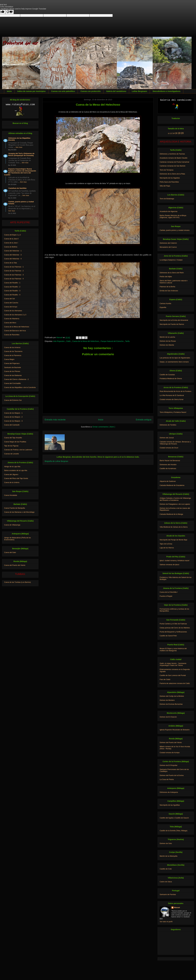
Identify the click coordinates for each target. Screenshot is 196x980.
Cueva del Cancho (11, 303)
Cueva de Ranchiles (12, 335)
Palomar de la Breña (167, 287)
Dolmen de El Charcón (168, 717)
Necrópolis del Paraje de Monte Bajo (173, 540)
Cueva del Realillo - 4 (12, 295)
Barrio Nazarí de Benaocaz (170, 460)
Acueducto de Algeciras (169, 211)
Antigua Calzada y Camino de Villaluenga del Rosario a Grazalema (175, 499)
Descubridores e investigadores (166, 91)
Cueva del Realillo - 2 (12, 287)
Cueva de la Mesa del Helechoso (86, 341)
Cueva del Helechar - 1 (13, 251)
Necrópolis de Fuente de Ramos (172, 324)
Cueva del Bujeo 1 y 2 (12, 235)
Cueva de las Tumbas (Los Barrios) (18, 582)
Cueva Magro (9, 359)
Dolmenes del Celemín (168, 243)
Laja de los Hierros (167, 548)
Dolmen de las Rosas (168, 341)
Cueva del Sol (9, 299)
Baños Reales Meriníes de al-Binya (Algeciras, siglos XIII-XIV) (173, 217)
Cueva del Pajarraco (12, 363)
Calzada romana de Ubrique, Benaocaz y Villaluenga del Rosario (175, 443)
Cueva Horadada (11, 495)
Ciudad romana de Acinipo (170, 753)
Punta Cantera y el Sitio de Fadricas (173, 624)
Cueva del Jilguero (11, 474)
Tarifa (127, 341)
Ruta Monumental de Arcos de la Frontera (175, 391)
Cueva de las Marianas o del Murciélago (19, 512)
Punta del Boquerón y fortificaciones (173, 632)
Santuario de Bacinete (13, 367)
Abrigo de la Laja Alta (12, 467)
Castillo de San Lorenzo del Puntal (173, 675)
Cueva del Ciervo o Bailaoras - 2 (16, 379)
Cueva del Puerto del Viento (15, 565)
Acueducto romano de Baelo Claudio (174, 158)
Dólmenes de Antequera (169, 792)
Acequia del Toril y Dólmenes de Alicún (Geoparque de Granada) (21, 154)
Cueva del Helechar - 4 (13, 259)
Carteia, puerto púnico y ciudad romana (21, 203)
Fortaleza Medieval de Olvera (171, 379)
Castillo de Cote (166, 869)
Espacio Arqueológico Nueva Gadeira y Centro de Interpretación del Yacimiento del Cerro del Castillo (20, 172)
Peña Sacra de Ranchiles (169, 182)
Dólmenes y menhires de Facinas (172, 154)
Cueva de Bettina (11, 247)
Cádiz (69, 341)
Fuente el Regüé (166, 596)
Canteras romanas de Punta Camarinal (174, 162)
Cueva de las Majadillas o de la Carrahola (20, 387)
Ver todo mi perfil (166, 922)
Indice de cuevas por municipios (31, 91)
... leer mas (18, 147)
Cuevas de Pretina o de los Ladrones (18, 450)
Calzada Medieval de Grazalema (172, 485)
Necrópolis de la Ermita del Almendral (174, 320)
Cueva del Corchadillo (12, 383)
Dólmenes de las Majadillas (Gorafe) (19, 139)
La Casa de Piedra (167, 779)
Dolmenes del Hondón (168, 465)
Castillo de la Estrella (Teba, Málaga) (174, 831)
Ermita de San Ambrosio (169, 291)
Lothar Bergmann (139, 91)
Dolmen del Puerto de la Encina (172, 775)
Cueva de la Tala (11, 263)
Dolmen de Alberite (167, 345)
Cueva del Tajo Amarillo (13, 438)
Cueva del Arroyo (11, 307)
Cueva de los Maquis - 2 (13, 417)
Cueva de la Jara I (11, 243)
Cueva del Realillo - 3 (12, 291)
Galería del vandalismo (116, 91)
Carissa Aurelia (165, 303)
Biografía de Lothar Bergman (56, 461)
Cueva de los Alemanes (13, 311)
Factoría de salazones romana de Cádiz (175, 683)
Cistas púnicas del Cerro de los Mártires (175, 628)
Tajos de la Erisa (166, 544)
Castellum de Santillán (17, 188)
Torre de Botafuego (167, 199)
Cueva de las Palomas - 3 (14, 275)
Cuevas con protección (91, 91)
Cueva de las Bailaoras (13, 375)
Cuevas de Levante (11, 454)
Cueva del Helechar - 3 (13, 255)
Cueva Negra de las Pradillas (15, 442)
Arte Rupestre (59, 341)
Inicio (9, 91)
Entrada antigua (144, 420)
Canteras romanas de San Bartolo (173, 166)
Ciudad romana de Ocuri (169, 448)
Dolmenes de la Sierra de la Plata (172, 174)
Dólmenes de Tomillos (168, 425)
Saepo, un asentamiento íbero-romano (174, 362)
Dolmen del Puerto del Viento (171, 742)
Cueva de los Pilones (12, 371)
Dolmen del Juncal (167, 438)
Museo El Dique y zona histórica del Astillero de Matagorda (173, 650)
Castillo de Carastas (167, 375)
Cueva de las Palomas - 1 (14, 267)
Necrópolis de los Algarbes (170, 178)
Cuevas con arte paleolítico (63, 91)
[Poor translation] (10, 12)
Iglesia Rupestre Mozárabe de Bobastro (175, 730)
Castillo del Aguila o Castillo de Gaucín (174, 818)
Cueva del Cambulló (12, 425)
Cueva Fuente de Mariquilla (15, 508)
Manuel (177, 907)
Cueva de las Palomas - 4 (14, 279)
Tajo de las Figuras (11, 446)
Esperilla (163, 307)
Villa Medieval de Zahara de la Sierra (174, 527)
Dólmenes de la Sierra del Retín (172, 273)
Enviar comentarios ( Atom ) (104, 427)
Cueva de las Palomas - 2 (14, 271)
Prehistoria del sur (20, 43)
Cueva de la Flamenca (13, 355)
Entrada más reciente (55, 420)
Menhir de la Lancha (167, 337)
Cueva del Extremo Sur (13, 400)
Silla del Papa (165, 186)
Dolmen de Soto (166, 843)
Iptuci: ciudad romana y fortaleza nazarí (175, 560)
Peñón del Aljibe (166, 277)
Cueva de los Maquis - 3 (13, 421)
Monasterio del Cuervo (168, 247)
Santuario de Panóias (168, 894)
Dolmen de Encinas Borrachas (171, 704)
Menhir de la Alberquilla (168, 856)
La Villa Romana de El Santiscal (172, 395)
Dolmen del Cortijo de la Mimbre (172, 696)
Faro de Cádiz (165, 679)
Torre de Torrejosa (167, 170)
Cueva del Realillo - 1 (12, 283)
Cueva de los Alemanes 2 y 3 (15, 315)
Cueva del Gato (10, 552)
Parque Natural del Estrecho (112, 341)
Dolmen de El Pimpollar (169, 765)
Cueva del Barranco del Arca (15, 331)
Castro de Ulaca (166, 882)
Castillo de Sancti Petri (168, 636)
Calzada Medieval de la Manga (171, 514)
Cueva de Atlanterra (12, 319)
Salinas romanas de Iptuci (169, 565)
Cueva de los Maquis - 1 (13, 413)
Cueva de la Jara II (11, 239)
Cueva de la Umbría (12, 482)
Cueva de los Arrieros (12, 347)
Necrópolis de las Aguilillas (170, 805)
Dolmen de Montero (167, 700)
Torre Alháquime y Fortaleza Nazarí (173, 412)
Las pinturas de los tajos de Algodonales (175, 358)
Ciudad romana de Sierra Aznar (172, 399)
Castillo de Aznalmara (168, 468)
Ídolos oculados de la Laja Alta (16, 470)
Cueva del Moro (10, 323)
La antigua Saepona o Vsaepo (171, 260)
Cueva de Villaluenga (12, 525)
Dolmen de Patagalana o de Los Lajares (175, 504)
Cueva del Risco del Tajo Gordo (16, 478)
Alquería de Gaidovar (168, 481)
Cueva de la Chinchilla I (169, 592)
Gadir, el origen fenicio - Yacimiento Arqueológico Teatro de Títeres (173, 664)
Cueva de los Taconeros (13, 351)
